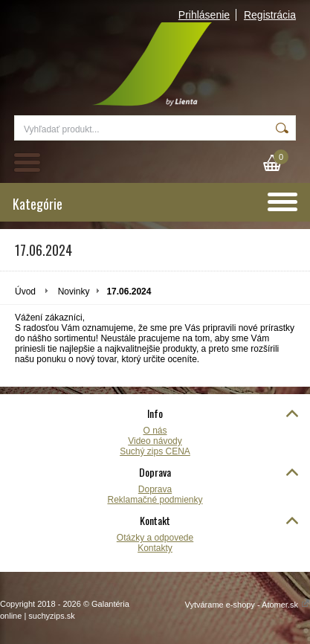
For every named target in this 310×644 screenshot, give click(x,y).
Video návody (155, 441)
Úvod (25, 292)
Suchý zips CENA (155, 451)
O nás (155, 431)
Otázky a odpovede (155, 538)
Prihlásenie (204, 15)
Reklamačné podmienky (155, 500)
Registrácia (270, 15)
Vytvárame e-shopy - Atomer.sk (248, 605)
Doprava (155, 489)
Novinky (74, 292)
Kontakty (155, 548)
